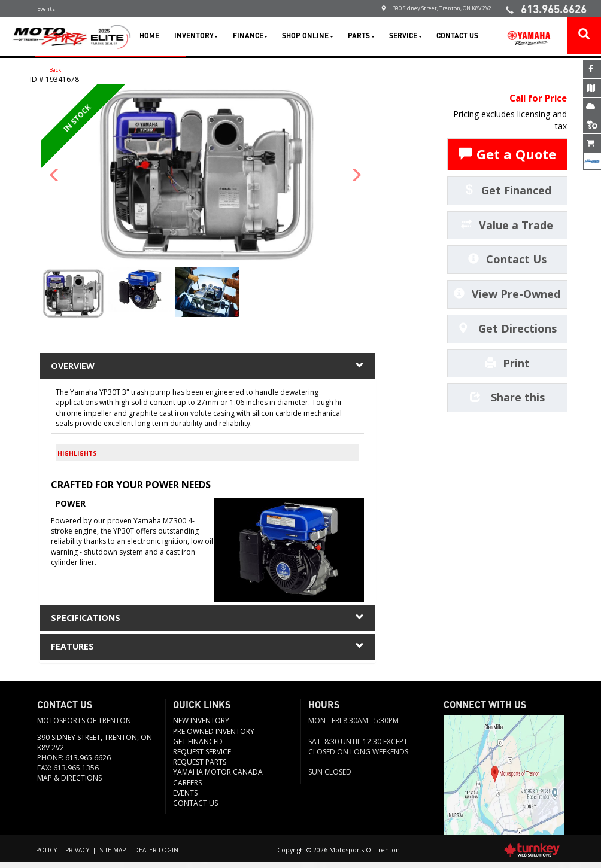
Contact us (195, 809)
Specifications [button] (207, 621)
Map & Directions (69, 784)
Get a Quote (507, 155)
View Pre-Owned (507, 295)
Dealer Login (160, 855)
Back (49, 70)
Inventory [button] (196, 36)
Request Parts (200, 768)
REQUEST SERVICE (202, 758)
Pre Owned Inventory (214, 737)
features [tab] (207, 651)
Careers (187, 789)
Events (46, 9)
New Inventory (201, 727)
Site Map (114, 855)
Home (149, 36)
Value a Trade (507, 226)
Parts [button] (361, 36)
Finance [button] (250, 36)
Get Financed (507, 191)
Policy (47, 855)
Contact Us (457, 36)
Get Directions (507, 329)
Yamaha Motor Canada (218, 778)
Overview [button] (207, 367)
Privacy (78, 855)
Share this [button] (507, 398)
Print (507, 364)
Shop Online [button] (307, 36)
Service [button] (405, 36)
